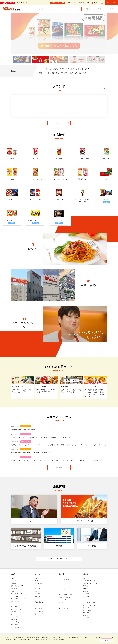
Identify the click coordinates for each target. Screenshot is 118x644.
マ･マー (37, 581)
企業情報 (86, 574)
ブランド (38, 574)
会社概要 (85, 589)
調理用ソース (15, 612)
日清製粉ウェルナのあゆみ (90, 583)
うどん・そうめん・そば (66, 595)
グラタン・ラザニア (16, 609)
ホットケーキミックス (17, 594)
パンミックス (15, 596)
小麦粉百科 (39, 611)
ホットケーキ (63, 600)
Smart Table (38, 586)
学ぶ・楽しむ (39, 602)
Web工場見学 (40, 609)
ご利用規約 (86, 613)
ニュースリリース (88, 596)
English (86, 618)
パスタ (13, 604)
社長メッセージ (87, 578)
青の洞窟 (38, 583)
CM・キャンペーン (65, 580)
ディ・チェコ (39, 589)
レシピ (61, 585)
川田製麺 (37, 594)
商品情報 (14, 574)
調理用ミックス (15, 589)
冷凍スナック (15, 625)
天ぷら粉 (13, 581)
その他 (61, 602)
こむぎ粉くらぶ (40, 606)
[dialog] (59, 639)
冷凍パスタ (14, 619)
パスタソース (15, 607)
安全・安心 (62, 574)
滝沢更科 (37, 596)
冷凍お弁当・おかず (16, 622)
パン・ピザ (62, 589)
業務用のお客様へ (112, 3)
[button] (22, 59)
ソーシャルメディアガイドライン (92, 605)
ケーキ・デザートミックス (18, 599)
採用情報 (85, 591)
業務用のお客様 (64, 608)
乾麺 (12, 614)
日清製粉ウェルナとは (89, 581)
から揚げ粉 (14, 583)
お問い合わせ (72, 3)
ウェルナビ (39, 614)
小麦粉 (13, 578)
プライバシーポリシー (90, 603)
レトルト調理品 (15, 617)
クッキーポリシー (88, 608)
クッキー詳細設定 (88, 610)
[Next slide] (106, 59)
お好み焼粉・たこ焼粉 (17, 586)
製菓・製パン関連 (16, 601)
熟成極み (37, 591)
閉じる (107, 640)
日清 (36, 578)
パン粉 (13, 591)
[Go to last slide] (12, 59)
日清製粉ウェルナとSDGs (90, 586)
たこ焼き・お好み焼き (65, 597)
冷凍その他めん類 (16, 627)
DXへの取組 (86, 594)
